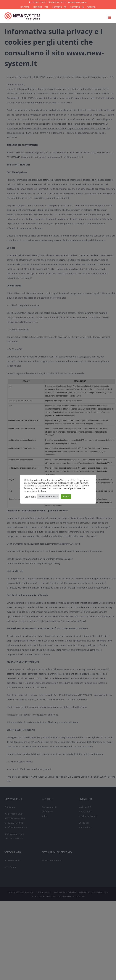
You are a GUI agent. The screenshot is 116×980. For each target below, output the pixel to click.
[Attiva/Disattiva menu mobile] (110, 18)
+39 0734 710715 (39, 2)
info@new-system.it (79, 2)
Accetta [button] (66, 497)
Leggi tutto (30, 497)
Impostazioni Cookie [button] (48, 497)
